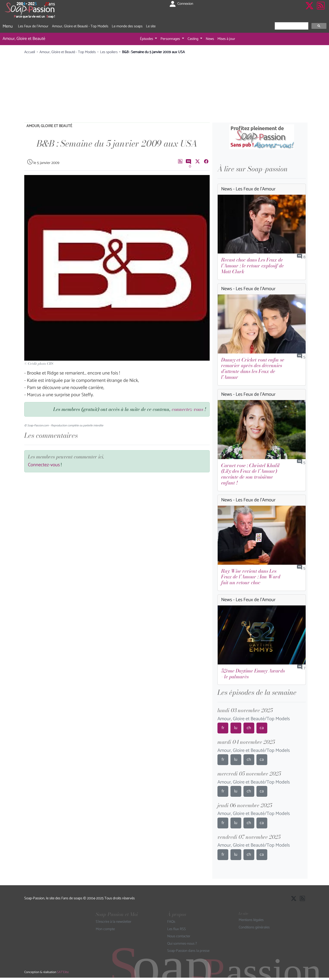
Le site (151, 26)
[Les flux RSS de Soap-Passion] (321, 10)
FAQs (171, 922)
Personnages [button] (171, 39)
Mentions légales (251, 920)
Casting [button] (193, 39)
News (210, 39)
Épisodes (147, 39)
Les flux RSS (177, 929)
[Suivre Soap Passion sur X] (310, 10)
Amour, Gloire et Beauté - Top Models (80, 26)
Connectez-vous (44, 465)
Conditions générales (254, 928)
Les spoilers (109, 52)
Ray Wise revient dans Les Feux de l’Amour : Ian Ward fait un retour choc (251, 577)
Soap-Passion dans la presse (188, 951)
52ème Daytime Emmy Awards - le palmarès (253, 674)
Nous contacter (179, 936)
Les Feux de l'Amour (33, 26)
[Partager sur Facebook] (206, 161)
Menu (8, 26)
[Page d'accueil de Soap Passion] (30, 10)
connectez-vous (187, 409)
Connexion (181, 4)
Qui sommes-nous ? (182, 944)
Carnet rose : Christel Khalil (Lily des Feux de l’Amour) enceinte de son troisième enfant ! (250, 474)
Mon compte (105, 929)
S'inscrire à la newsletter (114, 922)
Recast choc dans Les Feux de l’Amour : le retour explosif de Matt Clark (252, 266)
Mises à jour (226, 39)
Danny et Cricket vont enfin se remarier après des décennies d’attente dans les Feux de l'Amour (253, 369)
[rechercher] (291, 26)
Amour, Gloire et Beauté (24, 39)
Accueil (30, 52)
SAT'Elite (63, 972)
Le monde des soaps (127, 26)
